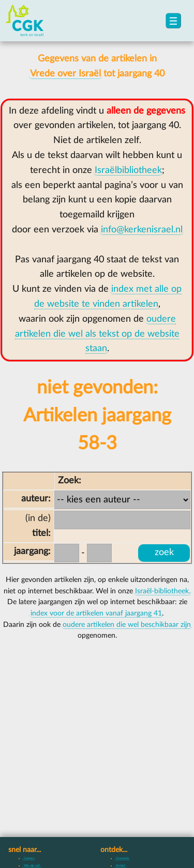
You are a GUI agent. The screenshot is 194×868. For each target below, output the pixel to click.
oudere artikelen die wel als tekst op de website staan (97, 334)
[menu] (173, 21)
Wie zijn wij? (32, 865)
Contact (29, 858)
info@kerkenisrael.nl (142, 230)
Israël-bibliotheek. (163, 591)
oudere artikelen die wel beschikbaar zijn (127, 625)
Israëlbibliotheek (128, 170)
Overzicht (122, 858)
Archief (121, 865)
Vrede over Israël (65, 74)
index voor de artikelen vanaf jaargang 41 (96, 613)
